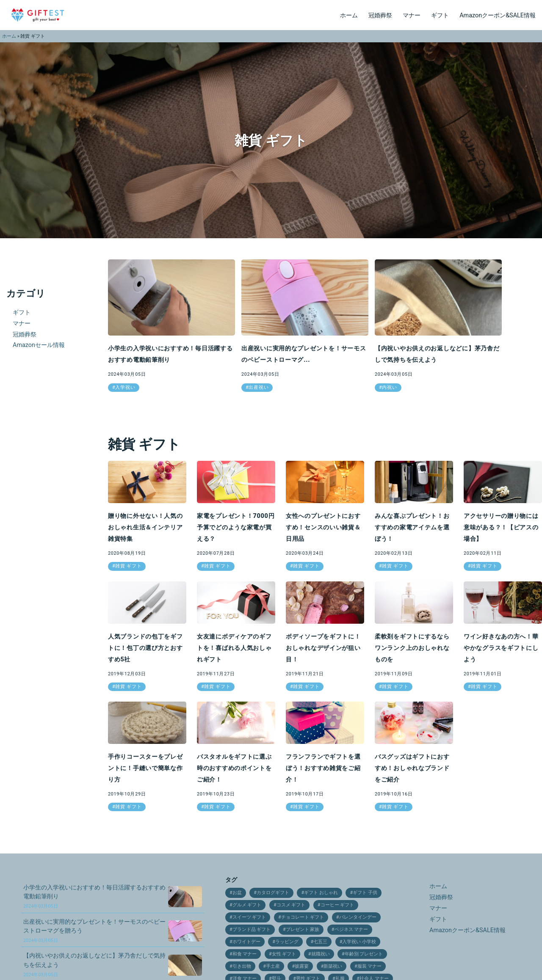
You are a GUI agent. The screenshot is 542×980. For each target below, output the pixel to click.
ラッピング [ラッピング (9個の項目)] (287, 942)
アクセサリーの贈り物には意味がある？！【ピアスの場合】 (501, 527)
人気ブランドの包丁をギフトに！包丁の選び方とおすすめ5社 (145, 648)
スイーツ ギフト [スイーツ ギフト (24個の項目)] (249, 917)
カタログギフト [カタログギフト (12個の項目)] (273, 893)
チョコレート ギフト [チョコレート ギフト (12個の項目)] (303, 917)
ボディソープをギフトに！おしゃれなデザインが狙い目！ (323, 648)
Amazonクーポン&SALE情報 (498, 15)
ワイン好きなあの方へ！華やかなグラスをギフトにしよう (501, 648)
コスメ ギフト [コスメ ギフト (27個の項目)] (291, 905)
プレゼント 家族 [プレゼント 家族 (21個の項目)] (303, 929)
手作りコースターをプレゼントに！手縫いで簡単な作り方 (145, 768)
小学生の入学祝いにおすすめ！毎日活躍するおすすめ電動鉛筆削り (94, 896)
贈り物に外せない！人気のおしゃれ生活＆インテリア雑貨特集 (145, 527)
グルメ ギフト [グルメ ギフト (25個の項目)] (247, 905)
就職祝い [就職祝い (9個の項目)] (321, 954)
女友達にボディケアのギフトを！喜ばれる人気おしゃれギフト (234, 648)
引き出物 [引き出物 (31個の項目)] (242, 966)
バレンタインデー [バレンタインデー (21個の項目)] (358, 917)
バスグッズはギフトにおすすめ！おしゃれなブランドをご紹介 (412, 768)
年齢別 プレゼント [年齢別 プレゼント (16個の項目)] (364, 954)
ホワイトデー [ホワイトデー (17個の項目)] (246, 942)
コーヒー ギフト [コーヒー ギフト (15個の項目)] (337, 905)
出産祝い (259, 387)
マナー (412, 15)
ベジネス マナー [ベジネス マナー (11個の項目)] (351, 929)
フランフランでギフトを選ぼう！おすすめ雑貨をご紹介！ (323, 768)
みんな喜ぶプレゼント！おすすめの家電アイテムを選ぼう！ (412, 527)
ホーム (349, 15)
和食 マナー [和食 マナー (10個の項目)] (245, 954)
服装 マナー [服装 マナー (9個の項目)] (370, 966)
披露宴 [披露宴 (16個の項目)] (302, 966)
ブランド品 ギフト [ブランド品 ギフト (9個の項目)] (252, 929)
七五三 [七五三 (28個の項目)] (320, 942)
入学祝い (125, 387)
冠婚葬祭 (380, 15)
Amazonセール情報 (39, 345)
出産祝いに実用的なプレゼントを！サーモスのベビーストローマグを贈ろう (94, 931)
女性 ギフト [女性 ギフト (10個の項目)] (284, 954)
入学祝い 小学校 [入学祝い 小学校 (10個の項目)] (359, 942)
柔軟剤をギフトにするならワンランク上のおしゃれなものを (412, 648)
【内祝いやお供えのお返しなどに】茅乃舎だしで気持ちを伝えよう (94, 965)
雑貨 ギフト (128, 566)
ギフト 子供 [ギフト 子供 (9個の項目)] (365, 893)
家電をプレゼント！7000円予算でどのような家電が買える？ (236, 527)
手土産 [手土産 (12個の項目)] (273, 966)
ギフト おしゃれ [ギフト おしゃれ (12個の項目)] (321, 893)
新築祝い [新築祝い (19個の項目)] (333, 966)
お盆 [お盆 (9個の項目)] (237, 893)
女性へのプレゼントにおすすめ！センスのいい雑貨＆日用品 (323, 527)
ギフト (440, 15)
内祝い (389, 387)
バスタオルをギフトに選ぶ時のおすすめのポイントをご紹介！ (234, 768)
